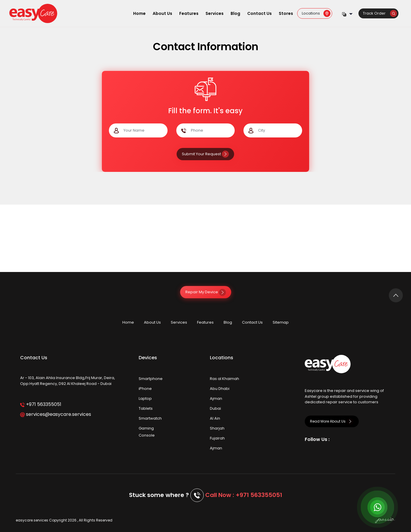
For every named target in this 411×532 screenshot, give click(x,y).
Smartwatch (150, 418)
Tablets (146, 408)
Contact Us (260, 13)
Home (139, 13)
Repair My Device (206, 292)
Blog (235, 13)
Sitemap (281, 322)
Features (189, 13)
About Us (162, 13)
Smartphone (151, 379)
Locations (316, 13)
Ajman (216, 398)
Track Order (380, 13)
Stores (286, 13)
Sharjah (217, 428)
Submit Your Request (205, 154)
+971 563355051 (41, 404)
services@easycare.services (56, 414)
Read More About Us (332, 421)
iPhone (145, 389)
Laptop (145, 398)
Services (215, 13)
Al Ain (215, 418)
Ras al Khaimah (224, 379)
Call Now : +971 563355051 (244, 495)
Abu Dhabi (220, 389)
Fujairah (217, 438)
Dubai (215, 408)
